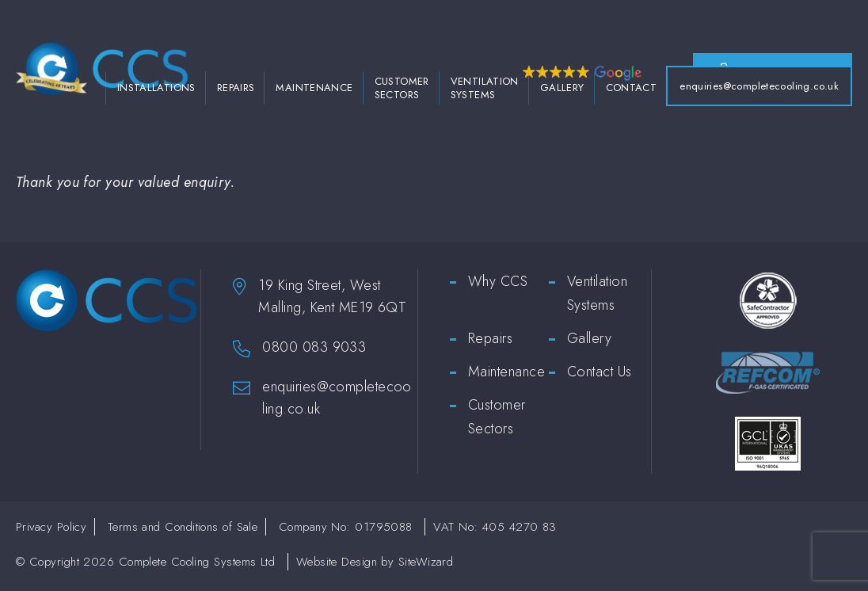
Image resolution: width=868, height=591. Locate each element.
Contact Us (600, 376)
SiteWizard (426, 566)
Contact (632, 92)
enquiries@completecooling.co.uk (759, 90)
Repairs (236, 92)
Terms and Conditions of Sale (183, 531)
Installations (156, 92)
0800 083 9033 (314, 351)
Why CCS (498, 285)
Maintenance (314, 92)
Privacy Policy (51, 531)
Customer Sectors (402, 92)
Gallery (562, 92)
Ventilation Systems (485, 92)
